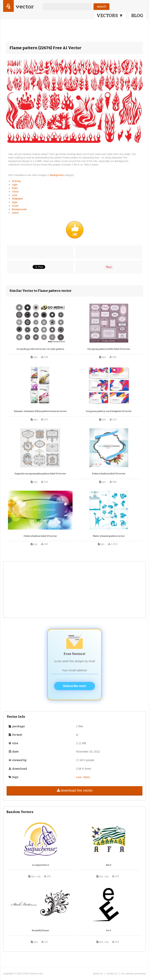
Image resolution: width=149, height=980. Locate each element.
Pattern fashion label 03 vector (109, 474)
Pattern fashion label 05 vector (40, 536)
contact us (112, 973)
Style (15, 202)
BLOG (137, 16)
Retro (15, 188)
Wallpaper (17, 199)
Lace (15, 195)
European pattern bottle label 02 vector (109, 349)
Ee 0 (109, 931)
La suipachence (41, 865)
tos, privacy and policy (133, 973)
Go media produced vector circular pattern (40, 349)
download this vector (74, 790)
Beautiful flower (41, 931)
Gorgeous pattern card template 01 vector (109, 411)
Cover (15, 206)
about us (98, 973)
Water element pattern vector (109, 536)
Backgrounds (19, 209)
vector (25, 7)
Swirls (15, 213)
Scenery (16, 181)
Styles (86, 777)
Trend (15, 192)
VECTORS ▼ (110, 16)
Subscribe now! (74, 686)
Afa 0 (109, 865)
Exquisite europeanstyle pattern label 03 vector (40, 474)
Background (57, 175)
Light (15, 185)
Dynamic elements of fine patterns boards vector (40, 411)
